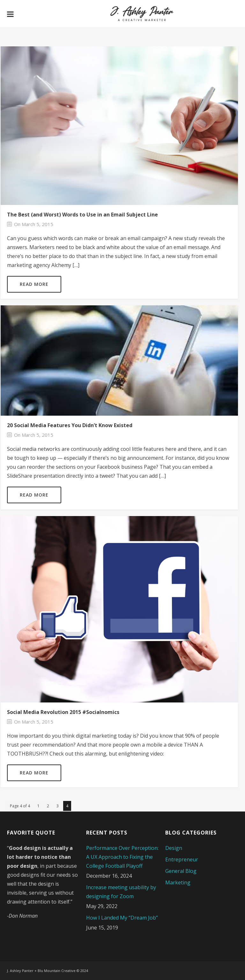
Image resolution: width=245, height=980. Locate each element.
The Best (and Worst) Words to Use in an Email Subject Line (82, 215)
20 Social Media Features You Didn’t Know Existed (70, 425)
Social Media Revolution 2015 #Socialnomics (63, 712)
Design (174, 848)
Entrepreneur (182, 859)
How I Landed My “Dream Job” (122, 918)
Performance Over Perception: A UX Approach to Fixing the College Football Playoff (122, 857)
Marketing (178, 882)
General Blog (181, 871)
